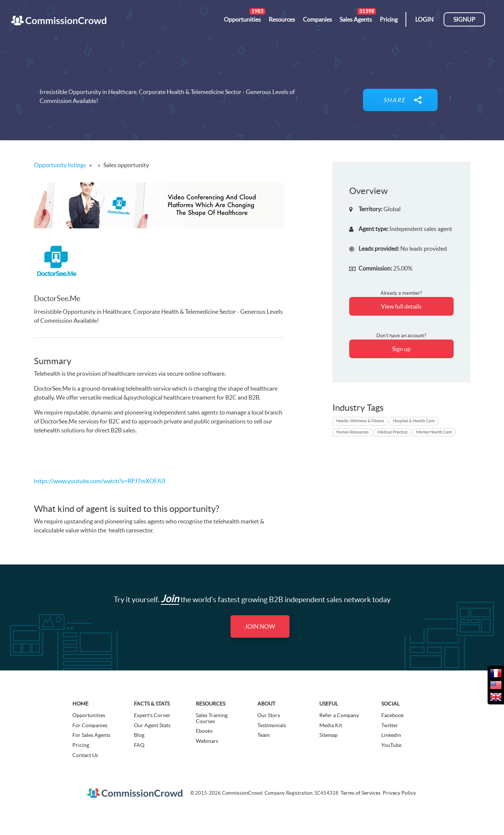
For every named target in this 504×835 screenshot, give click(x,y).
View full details (401, 306)
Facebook (392, 715)
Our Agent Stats (152, 725)
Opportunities (89, 715)
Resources (211, 704)
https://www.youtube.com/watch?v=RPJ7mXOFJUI (100, 481)
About (266, 704)
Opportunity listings (60, 165)
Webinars (207, 741)
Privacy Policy (399, 793)
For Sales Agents (91, 735)
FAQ (139, 745)
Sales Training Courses (212, 718)
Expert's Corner (152, 715)
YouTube (391, 745)
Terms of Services (361, 793)
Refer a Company (339, 715)
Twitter (390, 725)
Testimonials (272, 725)
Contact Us (85, 755)
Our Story (269, 715)
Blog (139, 735)
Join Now (260, 626)
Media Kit (331, 725)
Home (80, 704)
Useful (329, 704)
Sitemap (328, 735)
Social (390, 704)
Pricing (81, 745)
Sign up (401, 349)
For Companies (90, 725)
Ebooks (204, 731)
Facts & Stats (152, 704)
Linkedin (391, 735)
